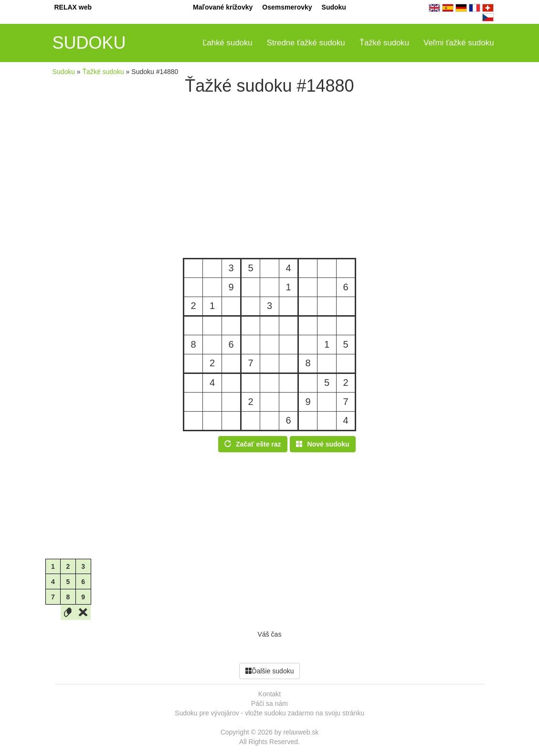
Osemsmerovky (287, 7)
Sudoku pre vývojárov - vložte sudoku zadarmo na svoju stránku (269, 713)
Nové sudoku (323, 444)
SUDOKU (89, 43)
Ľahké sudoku (227, 43)
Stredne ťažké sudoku (306, 43)
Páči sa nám (269, 703)
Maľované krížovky (223, 7)
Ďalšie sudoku (270, 671)
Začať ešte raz (253, 444)
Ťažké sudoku (384, 43)
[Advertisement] (270, 177)
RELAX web (73, 7)
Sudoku (334, 7)
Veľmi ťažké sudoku (459, 43)
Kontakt (269, 694)
